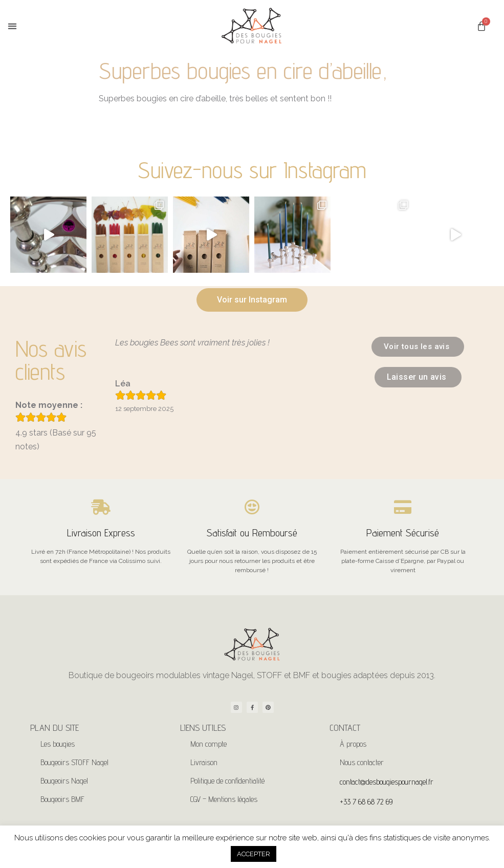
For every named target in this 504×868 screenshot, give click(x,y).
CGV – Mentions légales (224, 799)
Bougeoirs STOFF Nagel (74, 762)
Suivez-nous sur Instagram (252, 170)
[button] (12, 26)
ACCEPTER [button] (254, 854)
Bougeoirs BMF (62, 799)
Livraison (204, 762)
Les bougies (58, 744)
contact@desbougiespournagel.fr (387, 782)
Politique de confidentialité (227, 781)
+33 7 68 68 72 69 (366, 802)
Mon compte (209, 744)
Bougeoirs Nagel (64, 781)
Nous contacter (362, 762)
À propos (353, 744)
